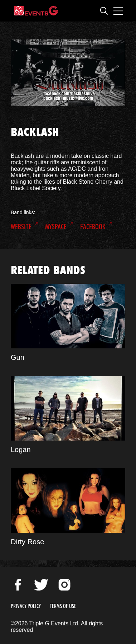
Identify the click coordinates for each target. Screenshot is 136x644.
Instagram (64, 585)
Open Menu (118, 11)
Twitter (41, 585)
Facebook (93, 227)
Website (21, 227)
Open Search (104, 11)
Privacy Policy (26, 606)
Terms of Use (63, 606)
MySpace (56, 227)
